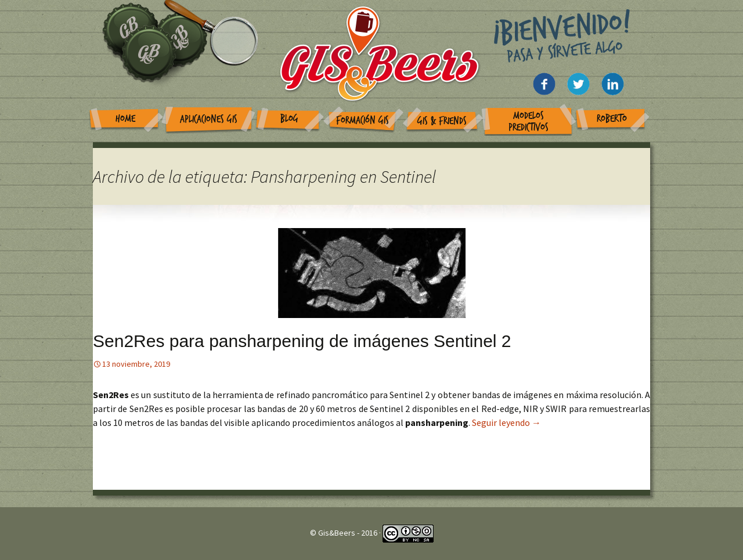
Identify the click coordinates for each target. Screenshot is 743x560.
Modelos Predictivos (529, 122)
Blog (289, 119)
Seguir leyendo (506, 422)
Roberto (612, 119)
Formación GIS (363, 120)
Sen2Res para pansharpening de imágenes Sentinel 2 (302, 341)
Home (125, 119)
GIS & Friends (442, 121)
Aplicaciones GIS (209, 119)
